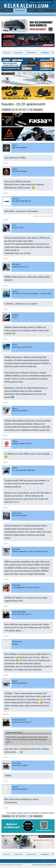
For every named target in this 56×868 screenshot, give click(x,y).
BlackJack (17, 513)
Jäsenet (41, 10)
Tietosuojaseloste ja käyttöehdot (44, 865)
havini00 (16, 549)
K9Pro (15, 468)
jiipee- (15, 408)
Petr (14, 225)
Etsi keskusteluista (9, 14)
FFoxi (15, 345)
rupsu (15, 291)
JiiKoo (15, 441)
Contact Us (46, 861)
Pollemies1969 (19, 612)
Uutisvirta (7, 10)
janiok (15, 787)
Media (32, 10)
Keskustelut (20, 10)
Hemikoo (16, 264)
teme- (15, 145)
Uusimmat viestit (25, 14)
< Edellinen (6, 110)
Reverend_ (17, 763)
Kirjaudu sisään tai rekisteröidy (40, 2)
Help (53, 861)
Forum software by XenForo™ (12, 865)
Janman (16, 199)
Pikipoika (16, 585)
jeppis (15, 681)
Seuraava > (38, 110)
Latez (15, 169)
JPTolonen (17, 642)
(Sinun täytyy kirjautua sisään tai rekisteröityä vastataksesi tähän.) (31, 813)
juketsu (16, 315)
